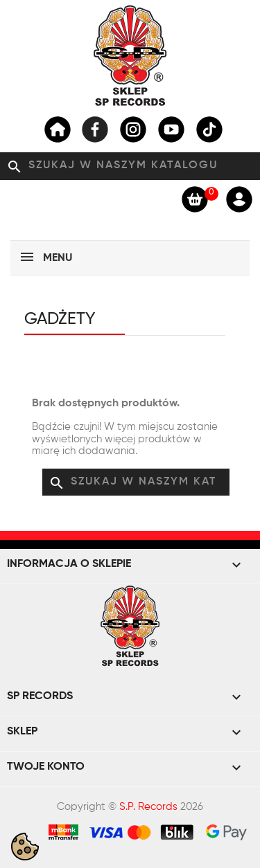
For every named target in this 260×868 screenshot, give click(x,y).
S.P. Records (148, 807)
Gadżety (60, 319)
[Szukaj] (130, 166)
